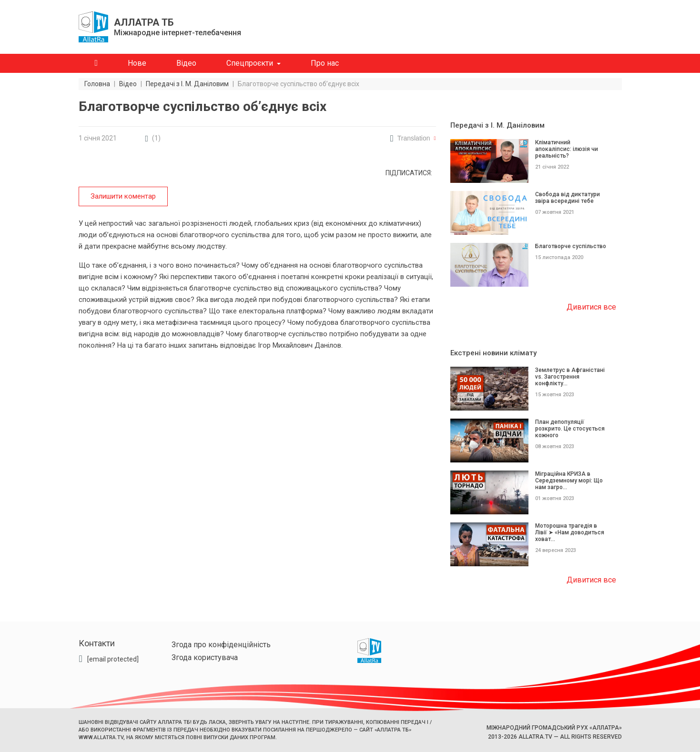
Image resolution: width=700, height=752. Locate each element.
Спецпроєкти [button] (250, 63)
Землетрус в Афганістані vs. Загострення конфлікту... (570, 377)
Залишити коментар (123, 196)
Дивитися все (591, 307)
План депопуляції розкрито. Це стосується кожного (570, 429)
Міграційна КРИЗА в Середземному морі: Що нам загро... (569, 481)
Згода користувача (205, 657)
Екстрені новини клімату (493, 353)
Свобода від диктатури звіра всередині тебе (568, 198)
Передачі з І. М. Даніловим (497, 125)
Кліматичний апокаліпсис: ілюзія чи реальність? (567, 149)
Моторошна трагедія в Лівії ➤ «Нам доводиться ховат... (570, 532)
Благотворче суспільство (571, 246)
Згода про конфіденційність (221, 645)
